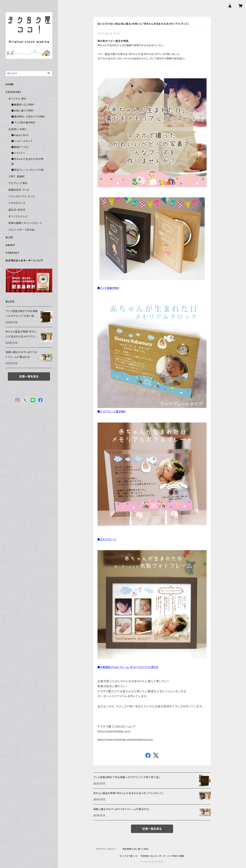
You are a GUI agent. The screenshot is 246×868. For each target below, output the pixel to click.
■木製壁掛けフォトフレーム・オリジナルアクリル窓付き (128, 667)
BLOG (9, 237)
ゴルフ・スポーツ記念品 (21, 230)
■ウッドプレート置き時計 (112, 411)
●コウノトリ (18, 153)
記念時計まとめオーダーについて (24, 260)
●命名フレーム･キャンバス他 (28, 170)
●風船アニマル (20, 147)
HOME (10, 84)
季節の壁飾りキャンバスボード (25, 223)
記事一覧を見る (152, 829)
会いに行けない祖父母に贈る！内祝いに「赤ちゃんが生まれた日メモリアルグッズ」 (143, 24)
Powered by (152, 862)
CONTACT (13, 253)
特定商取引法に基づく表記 (136, 849)
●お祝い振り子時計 (23, 111)
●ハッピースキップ (22, 141)
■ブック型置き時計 (108, 288)
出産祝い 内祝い (18, 129)
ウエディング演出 (18, 183)
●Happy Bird (20, 135)
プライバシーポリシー (106, 849)
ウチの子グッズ (17, 203)
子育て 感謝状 (17, 176)
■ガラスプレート (107, 539)
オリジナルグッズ (18, 216)
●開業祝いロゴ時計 (23, 105)
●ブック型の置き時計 (23, 122)
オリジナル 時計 (17, 99)
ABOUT (11, 245)
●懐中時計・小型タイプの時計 (28, 117)
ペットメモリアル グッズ (21, 196)
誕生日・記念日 (17, 210)
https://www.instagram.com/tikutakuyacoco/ (125, 739)
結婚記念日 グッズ (19, 190)
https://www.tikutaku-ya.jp (114, 731)
